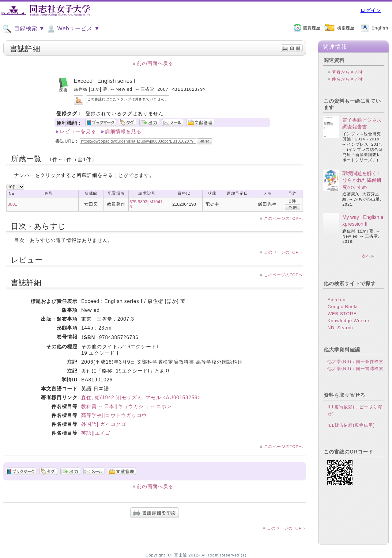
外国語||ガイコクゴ (104, 424)
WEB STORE (342, 314)
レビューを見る (78, 131)
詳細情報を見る (123, 131)
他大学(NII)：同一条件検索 (355, 361)
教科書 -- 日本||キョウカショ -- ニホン (126, 406)
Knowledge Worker (348, 321)
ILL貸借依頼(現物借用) (351, 425)
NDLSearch (340, 328)
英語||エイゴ (96, 433)
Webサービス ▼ (73, 29)
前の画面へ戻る (155, 63)
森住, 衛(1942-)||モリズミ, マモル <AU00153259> (141, 397)
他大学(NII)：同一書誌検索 (355, 369)
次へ (366, 256)
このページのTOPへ (283, 218)
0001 (12, 204)
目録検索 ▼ (24, 29)
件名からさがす (348, 79)
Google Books (343, 307)
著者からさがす (348, 72)
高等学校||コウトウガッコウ (114, 415)
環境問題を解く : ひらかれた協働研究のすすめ (362, 180)
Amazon (336, 300)
